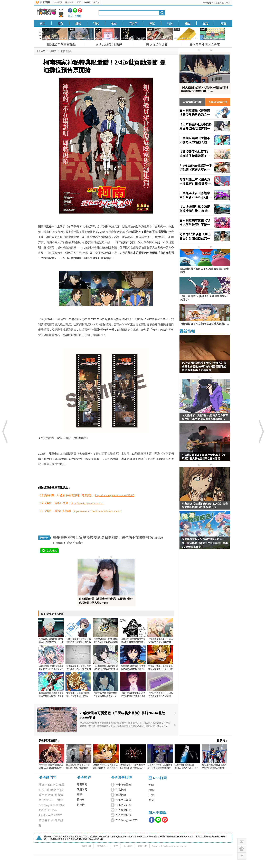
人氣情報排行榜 (192, 102)
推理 (64, 538)
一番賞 (59, 800)
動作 (56, 538)
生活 (206, 23)
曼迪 (97, 538)
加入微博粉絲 (123, 815)
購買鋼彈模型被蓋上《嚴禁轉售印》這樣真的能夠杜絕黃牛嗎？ (214, 766)
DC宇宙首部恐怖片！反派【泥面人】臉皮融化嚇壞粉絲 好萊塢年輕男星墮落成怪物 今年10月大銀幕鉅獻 (204, 366)
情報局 (87, 2)
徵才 (116, 846)
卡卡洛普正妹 (123, 805)
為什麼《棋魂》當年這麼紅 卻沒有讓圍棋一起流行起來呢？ (105, 766)
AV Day (53, 810)
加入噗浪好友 (123, 810)
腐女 (55, 784)
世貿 (79, 538)
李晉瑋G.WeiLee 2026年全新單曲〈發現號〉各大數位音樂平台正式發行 (204, 456)
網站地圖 (86, 846)
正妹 (151, 795)
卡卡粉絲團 (208, 2)
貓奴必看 (48, 800)
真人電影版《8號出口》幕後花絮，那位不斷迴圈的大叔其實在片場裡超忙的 (78, 766)
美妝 (152, 23)
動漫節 (88, 538)
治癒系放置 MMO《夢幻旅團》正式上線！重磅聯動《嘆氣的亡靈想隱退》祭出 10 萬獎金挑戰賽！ (205, 543)
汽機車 (133, 23)
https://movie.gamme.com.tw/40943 (115, 495)
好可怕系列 (50, 790)
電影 (79, 2)
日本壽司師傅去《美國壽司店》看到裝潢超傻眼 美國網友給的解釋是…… (160, 766)
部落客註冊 (102, 846)
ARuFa (43, 815)
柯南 (71, 538)
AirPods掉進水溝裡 (109, 44)
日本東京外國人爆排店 (205, 44)
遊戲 (78, 23)
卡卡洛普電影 (123, 800)
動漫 (223, 23)
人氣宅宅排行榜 (218, 102)
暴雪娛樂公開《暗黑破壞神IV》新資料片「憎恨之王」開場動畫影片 (132, 766)
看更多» (222, 741)
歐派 (51, 795)
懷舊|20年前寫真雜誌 (61, 44)
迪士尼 (43, 795)
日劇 (51, 820)
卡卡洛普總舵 (123, 784)
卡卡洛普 (41, 51)
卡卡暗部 (128, 846)
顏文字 (43, 784)
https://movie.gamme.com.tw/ (87, 503)
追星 (188, 23)
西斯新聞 (69, 2)
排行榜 (97, 2)
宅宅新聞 (58, 2)
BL (50, 784)
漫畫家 (54, 805)
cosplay (44, 805)
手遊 (51, 815)
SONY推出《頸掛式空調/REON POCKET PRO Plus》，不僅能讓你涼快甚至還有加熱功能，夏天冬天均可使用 (187, 766)
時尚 (170, 23)
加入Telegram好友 (127, 820)
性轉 (60, 790)
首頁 (43, 23)
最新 (60, 23)
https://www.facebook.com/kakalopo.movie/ (98, 511)
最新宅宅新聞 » (49, 741)
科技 (96, 23)
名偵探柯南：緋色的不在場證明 (125, 538)
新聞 (151, 785)
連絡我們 (142, 846)
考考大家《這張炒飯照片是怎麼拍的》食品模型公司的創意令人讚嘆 (51, 766)
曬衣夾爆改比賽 (157, 44)
